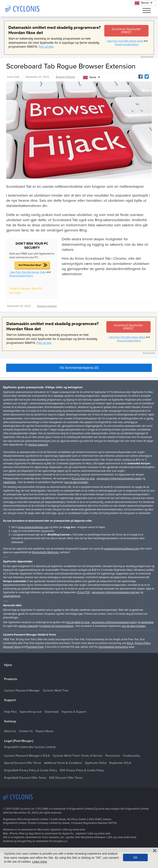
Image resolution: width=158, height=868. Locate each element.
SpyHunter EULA (96, 763)
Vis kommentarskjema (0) (79, 368)
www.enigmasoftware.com (33, 527)
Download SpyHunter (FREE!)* (126, 31)
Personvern (113, 756)
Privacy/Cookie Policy (127, 44)
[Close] (155, 851)
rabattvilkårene (12, 596)
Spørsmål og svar (31, 712)
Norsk (90, 78)
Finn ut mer (46, 47)
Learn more (39, 862)
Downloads (52, 712)
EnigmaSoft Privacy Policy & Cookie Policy (31, 770)
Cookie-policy (132, 756)
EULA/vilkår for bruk (83, 479)
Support (10, 700)
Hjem (8, 665)
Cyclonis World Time (56, 691)
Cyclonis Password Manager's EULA (27, 756)
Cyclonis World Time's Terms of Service (78, 756)
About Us (10, 731)
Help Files (10, 712)
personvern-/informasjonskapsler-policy (119, 479)
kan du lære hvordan (76, 482)
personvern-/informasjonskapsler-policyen (116, 592)
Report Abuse (45, 731)
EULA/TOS (84, 592)
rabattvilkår (10, 482)
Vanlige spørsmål (38, 445)
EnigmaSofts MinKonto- (46, 552)
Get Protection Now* (30, 265)
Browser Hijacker (66, 77)
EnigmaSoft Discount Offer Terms (25, 778)
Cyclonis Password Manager (22, 691)
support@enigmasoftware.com (122, 549)
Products (11, 679)
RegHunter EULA (120, 763)
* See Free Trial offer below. (121, 41)
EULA (140, 41)
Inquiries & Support (74, 712)
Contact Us (26, 731)
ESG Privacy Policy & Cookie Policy (82, 770)
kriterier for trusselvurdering (58, 626)
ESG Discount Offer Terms (66, 778)
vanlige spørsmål (28, 626)
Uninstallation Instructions (113, 647)
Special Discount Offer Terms (23, 763)
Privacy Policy (142, 643)
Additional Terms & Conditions (63, 763)
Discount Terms (12, 647)
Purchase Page (35, 647)
